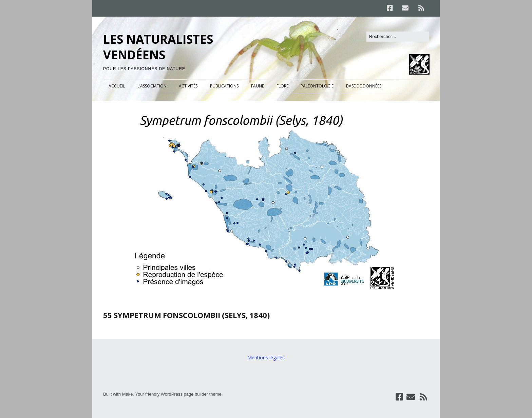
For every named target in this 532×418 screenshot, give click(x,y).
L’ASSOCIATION (152, 86)
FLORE (282, 86)
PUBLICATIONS (224, 86)
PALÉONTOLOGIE (317, 86)
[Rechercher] (398, 37)
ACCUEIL (117, 86)
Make (128, 394)
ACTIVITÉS (188, 86)
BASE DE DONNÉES (364, 86)
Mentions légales (266, 357)
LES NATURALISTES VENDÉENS (158, 47)
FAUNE (258, 86)
